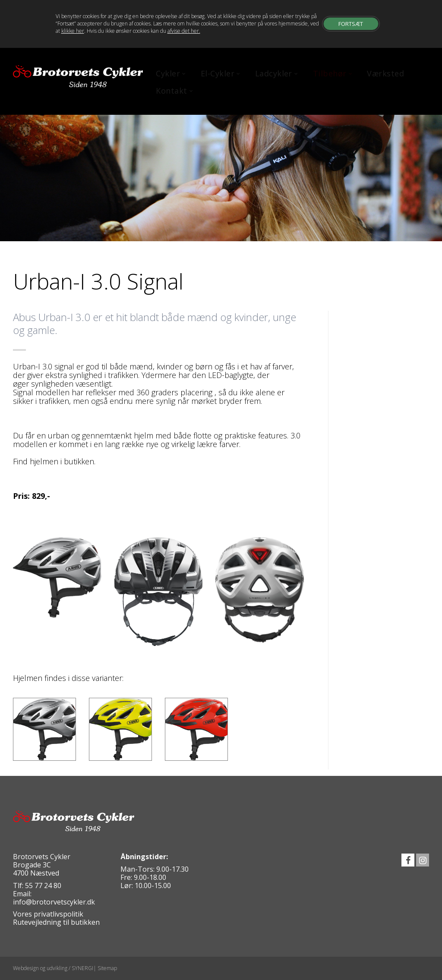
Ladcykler (275, 73)
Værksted (385, 73)
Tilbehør (331, 73)
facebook (408, 860)
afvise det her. (184, 31)
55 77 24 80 (43, 885)
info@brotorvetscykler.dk (54, 902)
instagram (423, 860)
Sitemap (107, 968)
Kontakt (173, 91)
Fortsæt (351, 23)
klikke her (73, 31)
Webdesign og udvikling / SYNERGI (53, 968)
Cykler (169, 73)
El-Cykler (219, 73)
